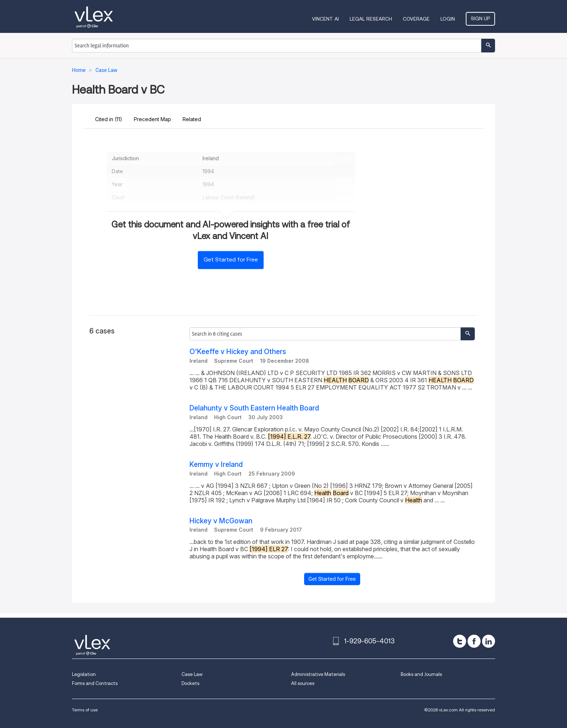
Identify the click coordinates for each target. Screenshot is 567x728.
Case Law (192, 674)
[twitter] (460, 641)
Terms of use (85, 710)
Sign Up (480, 18)
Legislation (84, 674)
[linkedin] (489, 641)
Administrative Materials (318, 674)
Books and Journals (421, 674)
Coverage (416, 19)
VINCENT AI (325, 19)
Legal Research (371, 19)
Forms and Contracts (95, 683)
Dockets (190, 683)
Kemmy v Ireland (216, 465)
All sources (303, 683)
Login (448, 19)
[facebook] (474, 641)
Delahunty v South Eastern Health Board (254, 408)
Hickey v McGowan (221, 521)
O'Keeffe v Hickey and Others (238, 352)
